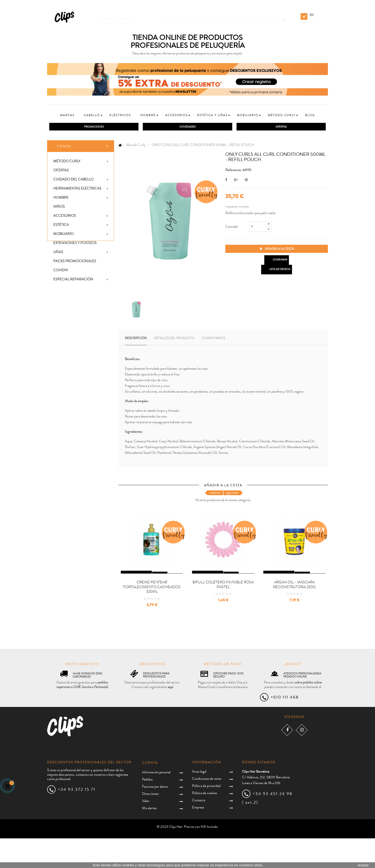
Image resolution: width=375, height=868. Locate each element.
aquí (171, 716)
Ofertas (61, 171)
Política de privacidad (206, 815)
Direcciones (150, 823)
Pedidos (147, 809)
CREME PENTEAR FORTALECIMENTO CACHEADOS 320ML (152, 616)
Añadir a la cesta (277, 250)
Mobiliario (63, 235)
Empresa (198, 837)
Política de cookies (205, 822)
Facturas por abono (155, 816)
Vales (146, 831)
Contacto (199, 830)
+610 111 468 (285, 727)
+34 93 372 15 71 (77, 819)
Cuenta (150, 792)
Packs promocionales (75, 262)
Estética (61, 226)
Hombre (61, 198)
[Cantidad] (258, 227)
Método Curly (67, 162)
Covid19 (61, 271)
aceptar (363, 865)
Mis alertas (149, 838)
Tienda (64, 147)
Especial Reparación (73, 280)
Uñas (58, 253)
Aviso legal (199, 801)
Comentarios (213, 339)
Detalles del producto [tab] (174, 339)
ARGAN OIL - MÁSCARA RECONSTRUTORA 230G (294, 614)
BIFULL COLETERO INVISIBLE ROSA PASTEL (223, 614)
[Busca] (224, 16)
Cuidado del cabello (73, 180)
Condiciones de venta (207, 808)
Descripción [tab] (136, 339)
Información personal (156, 802)
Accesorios (65, 217)
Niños (59, 208)
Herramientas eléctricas (77, 189)
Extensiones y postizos (75, 244)
